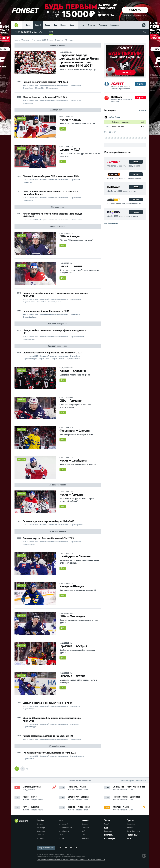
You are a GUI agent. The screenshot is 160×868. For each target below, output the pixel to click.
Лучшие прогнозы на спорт (80, 781)
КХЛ (83, 831)
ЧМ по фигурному (134, 831)
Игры (72, 25)
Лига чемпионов (66, 828)
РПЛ (61, 820)
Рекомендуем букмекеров (117, 152)
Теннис (47, 25)
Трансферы (41, 828)
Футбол (28, 25)
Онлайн (40, 824)
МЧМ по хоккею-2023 (26, 32)
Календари (41, 831)
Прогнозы (103, 25)
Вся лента (92, 25)
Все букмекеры (111, 223)
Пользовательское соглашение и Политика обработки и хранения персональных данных (71, 860)
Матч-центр (110, 111)
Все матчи (142, 111)
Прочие (63, 25)
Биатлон (130, 828)
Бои (55, 25)
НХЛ (83, 835)
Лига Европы (64, 831)
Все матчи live (110, 132)
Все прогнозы (141, 781)
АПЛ (61, 835)
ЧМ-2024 (85, 838)
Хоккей (38, 25)
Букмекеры (115, 25)
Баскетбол (131, 824)
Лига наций (64, 824)
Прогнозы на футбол (127, 781)
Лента (51, 32)
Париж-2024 (133, 835)
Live (83, 25)
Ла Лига (62, 838)
